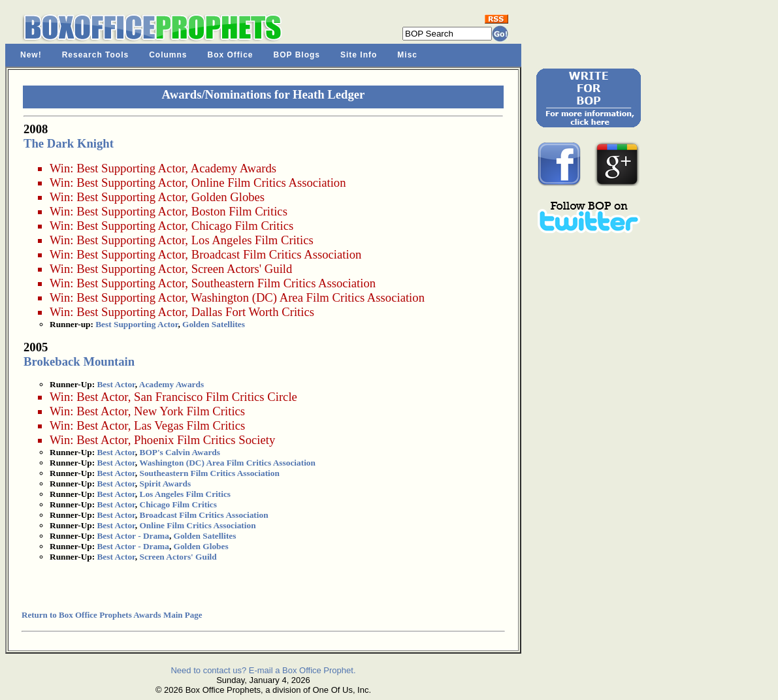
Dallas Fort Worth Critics (253, 312)
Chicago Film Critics (243, 226)
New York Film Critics (189, 411)
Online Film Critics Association (269, 183)
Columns (168, 55)
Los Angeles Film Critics (252, 240)
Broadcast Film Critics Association (277, 254)
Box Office (231, 55)
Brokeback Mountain (79, 361)
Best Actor (116, 384)
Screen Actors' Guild (242, 269)
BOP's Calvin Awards (180, 452)
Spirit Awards (166, 484)
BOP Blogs (297, 55)
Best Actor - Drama (133, 536)
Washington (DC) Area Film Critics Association (308, 297)
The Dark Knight (69, 143)
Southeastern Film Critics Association (284, 283)
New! (31, 55)
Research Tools (95, 55)
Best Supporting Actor (131, 168)
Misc (407, 55)
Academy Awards (234, 168)
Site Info (359, 55)
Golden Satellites (214, 324)
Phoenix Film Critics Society (204, 440)
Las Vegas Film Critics (189, 425)
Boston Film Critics (239, 211)
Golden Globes (228, 197)
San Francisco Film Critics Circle (216, 397)
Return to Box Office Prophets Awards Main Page (112, 615)
